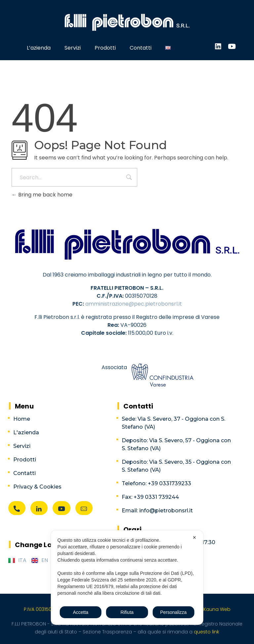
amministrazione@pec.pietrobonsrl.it (134, 304)
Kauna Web (217, 609)
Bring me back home (42, 195)
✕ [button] (194, 537)
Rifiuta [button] (127, 612)
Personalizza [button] (173, 612)
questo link (206, 632)
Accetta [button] (81, 612)
